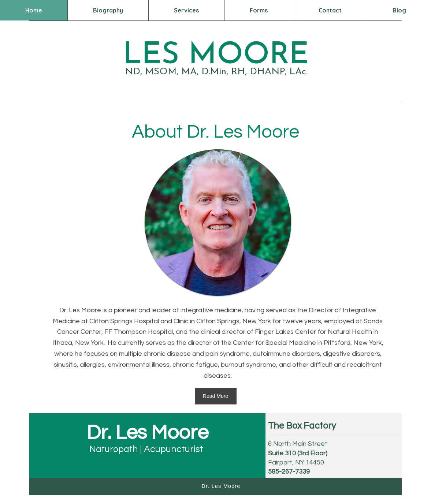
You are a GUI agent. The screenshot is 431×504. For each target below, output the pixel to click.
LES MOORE (216, 56)
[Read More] (216, 396)
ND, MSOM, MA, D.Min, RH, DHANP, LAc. (216, 72)
